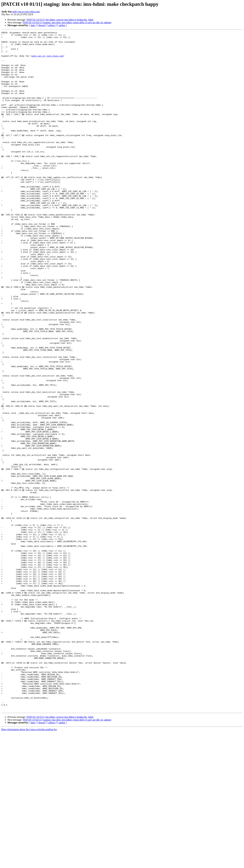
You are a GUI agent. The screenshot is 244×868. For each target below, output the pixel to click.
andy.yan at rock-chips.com (26, 12)
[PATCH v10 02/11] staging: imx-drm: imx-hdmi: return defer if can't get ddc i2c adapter (67, 22)
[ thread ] (42, 25)
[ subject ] (52, 25)
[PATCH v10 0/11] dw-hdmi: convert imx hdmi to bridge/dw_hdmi (60, 20)
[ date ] (33, 25)
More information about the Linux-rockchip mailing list (29, 865)
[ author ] (62, 25)
